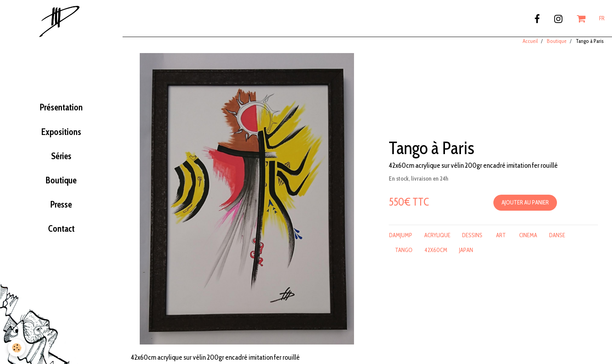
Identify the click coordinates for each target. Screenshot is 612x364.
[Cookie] (17, 348)
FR (602, 18)
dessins (472, 241)
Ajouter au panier (525, 208)
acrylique (437, 241)
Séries (61, 162)
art (501, 241)
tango (404, 256)
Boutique (61, 186)
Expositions (61, 137)
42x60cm (436, 256)
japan (466, 256)
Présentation (61, 113)
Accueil (530, 46)
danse (557, 241)
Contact (61, 234)
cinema (528, 241)
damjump (401, 241)
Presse (61, 210)
